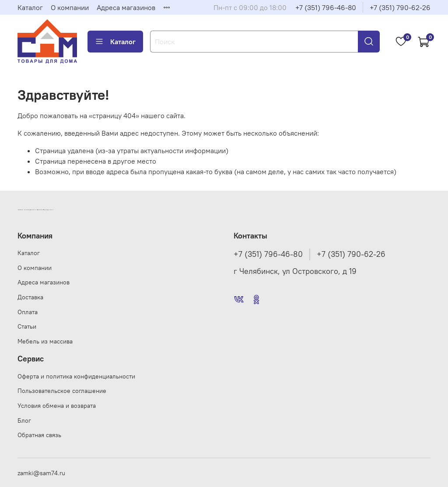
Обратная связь (39, 435)
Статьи (27, 326)
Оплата (28, 312)
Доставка (30, 297)
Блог (24, 420)
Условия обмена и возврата (57, 406)
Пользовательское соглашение (62, 391)
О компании (70, 7)
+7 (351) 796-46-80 (326, 7)
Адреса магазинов (126, 7)
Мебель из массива (45, 341)
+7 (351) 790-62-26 (400, 7)
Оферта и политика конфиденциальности (76, 376)
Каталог (30, 7)
